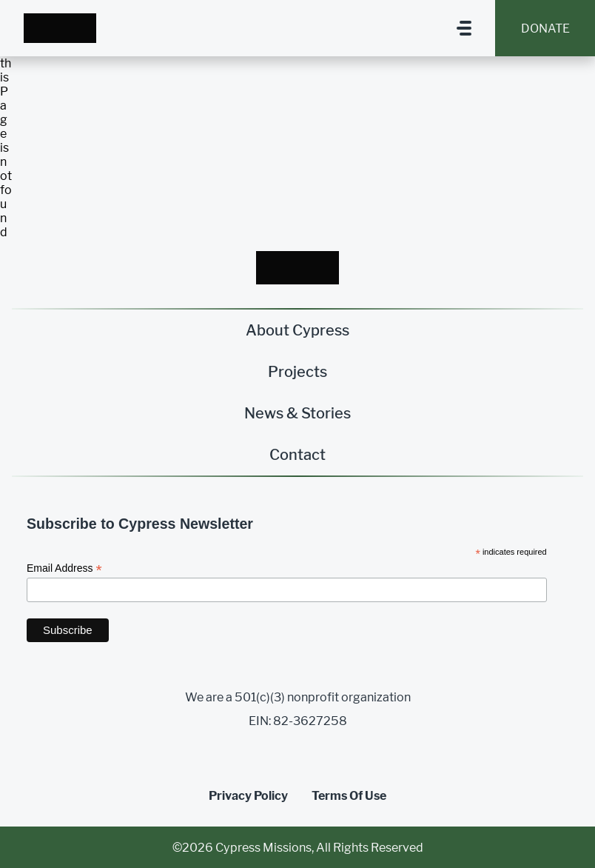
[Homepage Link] (60, 28)
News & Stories (297, 413)
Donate (545, 29)
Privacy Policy (248, 796)
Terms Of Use (349, 796)
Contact (297, 455)
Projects (297, 372)
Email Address (64, 568)
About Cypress (297, 330)
